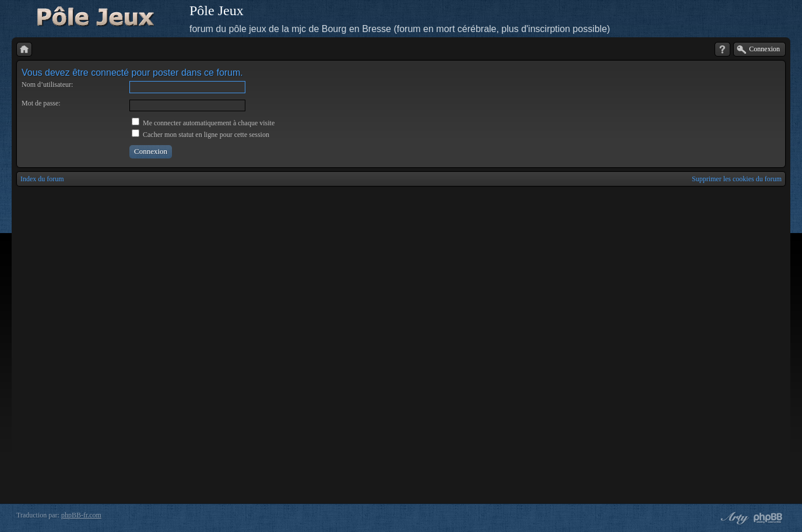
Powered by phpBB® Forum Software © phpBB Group (768, 518)
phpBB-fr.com (81, 515)
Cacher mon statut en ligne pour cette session (200, 135)
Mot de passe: (41, 103)
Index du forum (42, 179)
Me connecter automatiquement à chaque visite (203, 123)
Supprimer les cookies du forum (737, 179)
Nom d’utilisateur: (47, 84)
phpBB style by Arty (733, 518)
